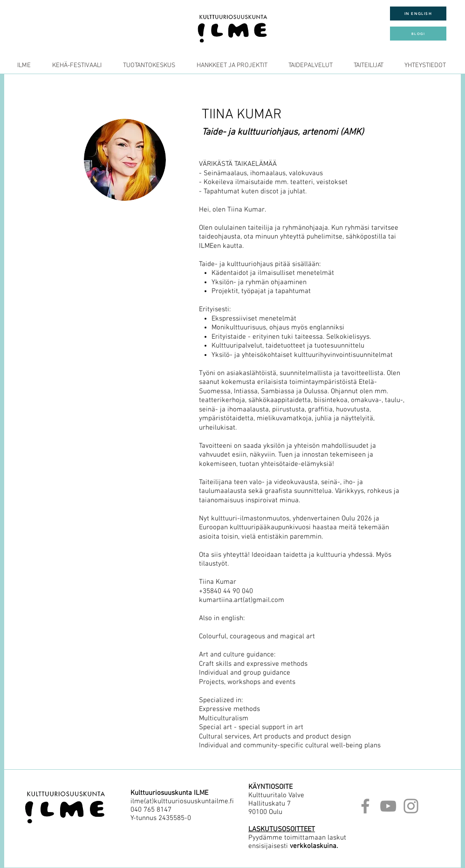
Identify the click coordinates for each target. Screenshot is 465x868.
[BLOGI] (418, 34)
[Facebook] (365, 806)
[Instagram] (411, 806)
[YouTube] (388, 806)
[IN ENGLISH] (418, 14)
